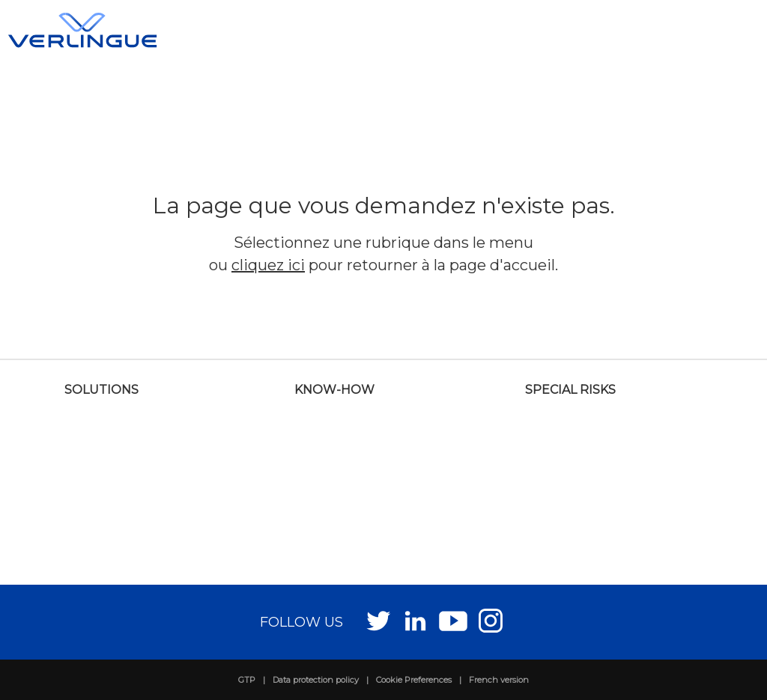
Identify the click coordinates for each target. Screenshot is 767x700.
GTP (247, 680)
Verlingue (82, 30)
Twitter (379, 620)
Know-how (334, 390)
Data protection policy (316, 680)
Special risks (570, 390)
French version (499, 680)
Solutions (101, 390)
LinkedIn (416, 620)
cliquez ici (268, 265)
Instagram (491, 620)
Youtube (454, 620)
